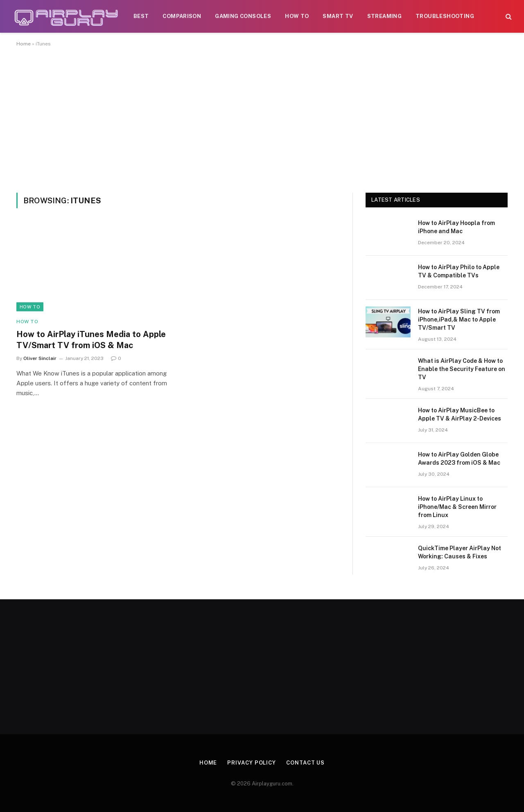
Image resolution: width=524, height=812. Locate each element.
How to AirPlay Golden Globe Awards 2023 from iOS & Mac (459, 459)
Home (24, 44)
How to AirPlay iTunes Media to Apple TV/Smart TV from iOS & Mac (91, 340)
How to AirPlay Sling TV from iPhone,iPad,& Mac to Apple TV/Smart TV (459, 319)
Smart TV (338, 16)
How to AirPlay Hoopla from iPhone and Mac (456, 227)
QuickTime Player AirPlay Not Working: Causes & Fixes (460, 552)
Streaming (385, 16)
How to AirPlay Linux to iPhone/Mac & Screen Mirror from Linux (457, 507)
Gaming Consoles (243, 16)
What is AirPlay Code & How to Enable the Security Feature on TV (462, 369)
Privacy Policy (252, 763)
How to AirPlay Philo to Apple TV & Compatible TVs (459, 271)
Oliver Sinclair (40, 358)
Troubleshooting (445, 16)
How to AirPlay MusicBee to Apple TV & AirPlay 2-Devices (460, 414)
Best (141, 16)
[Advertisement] (262, 118)
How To (297, 16)
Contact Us (305, 763)
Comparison (182, 16)
